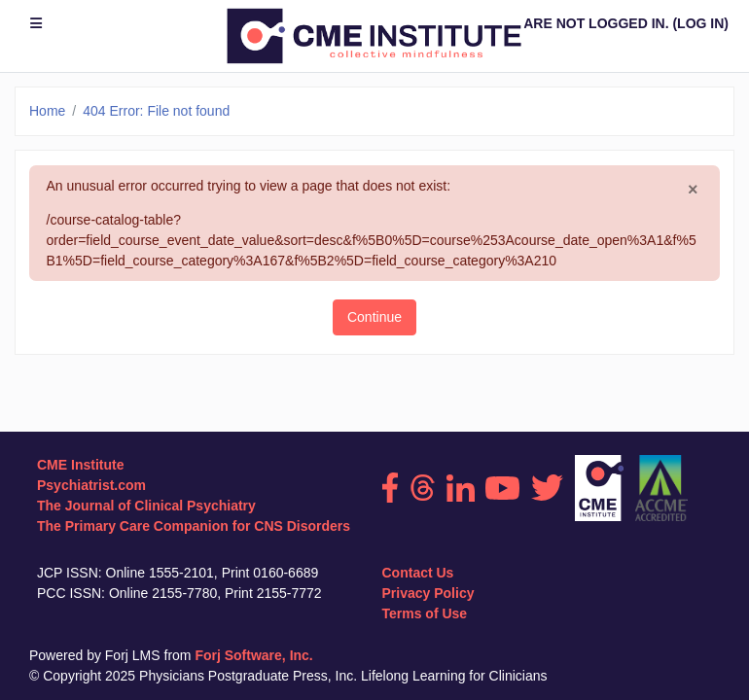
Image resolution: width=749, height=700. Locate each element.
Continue (374, 317)
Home (47, 111)
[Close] (693, 190)
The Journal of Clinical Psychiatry (146, 506)
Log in (700, 23)
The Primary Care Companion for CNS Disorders (194, 526)
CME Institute (80, 465)
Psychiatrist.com (91, 485)
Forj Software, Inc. (253, 655)
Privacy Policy (428, 593)
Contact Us (418, 573)
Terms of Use (425, 613)
